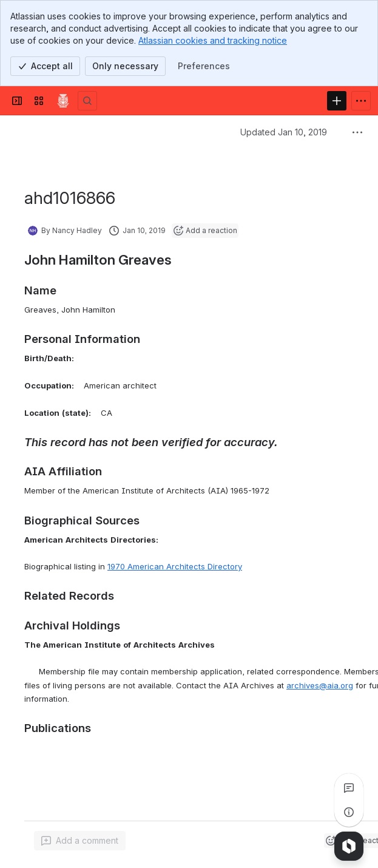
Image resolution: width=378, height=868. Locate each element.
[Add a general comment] (80, 841)
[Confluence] (63, 101)
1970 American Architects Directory (175, 566)
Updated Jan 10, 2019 (284, 132)
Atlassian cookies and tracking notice (213, 40)
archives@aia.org (320, 685)
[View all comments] (349, 788)
